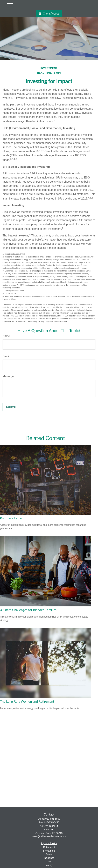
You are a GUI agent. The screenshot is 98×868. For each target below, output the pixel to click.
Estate (49, 854)
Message (8, 376)
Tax (49, 862)
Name (6, 336)
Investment (49, 851)
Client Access (49, 14)
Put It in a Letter (11, 518)
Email (6, 356)
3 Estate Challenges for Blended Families (28, 610)
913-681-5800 (53, 819)
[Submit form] (11, 407)
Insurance (49, 858)
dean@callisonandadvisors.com (49, 836)
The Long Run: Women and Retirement (27, 701)
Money (49, 865)
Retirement (49, 847)
